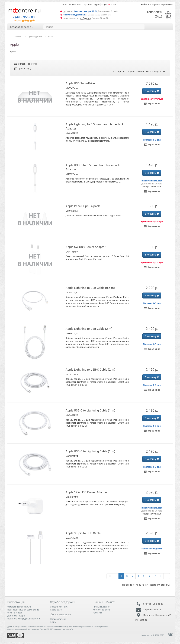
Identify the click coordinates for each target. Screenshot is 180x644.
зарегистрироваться (162, 5)
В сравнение (152, 104)
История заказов (101, 610)
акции (105, 5)
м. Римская (86, 18)
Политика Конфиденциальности (24, 619)
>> (167, 576)
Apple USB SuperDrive (80, 83)
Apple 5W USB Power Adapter (86, 247)
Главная (18, 37)
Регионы (102, 11)
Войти (144, 5)
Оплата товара (15, 613)
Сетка (32, 64)
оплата (66, 5)
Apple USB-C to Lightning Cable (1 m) (90, 410)
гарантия (88, 5)
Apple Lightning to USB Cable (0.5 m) (90, 288)
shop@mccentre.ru (152, 610)
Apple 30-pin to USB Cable (83, 533)
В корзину (152, 91)
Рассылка (98, 613)
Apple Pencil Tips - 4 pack (83, 206)
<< (110, 576)
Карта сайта (56, 610)
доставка (77, 5)
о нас (114, 5)
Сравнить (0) (23, 69)
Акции (53, 622)
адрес (97, 5)
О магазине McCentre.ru (19, 607)
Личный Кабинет (101, 607)
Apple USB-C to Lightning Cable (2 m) (90, 451)
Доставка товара (16, 616)
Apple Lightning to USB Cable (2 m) (89, 329)
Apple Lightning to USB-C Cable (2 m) (90, 370)
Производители (35, 37)
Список (20, 64)
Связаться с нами (59, 607)
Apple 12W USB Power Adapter (86, 492)
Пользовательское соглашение (23, 610)
